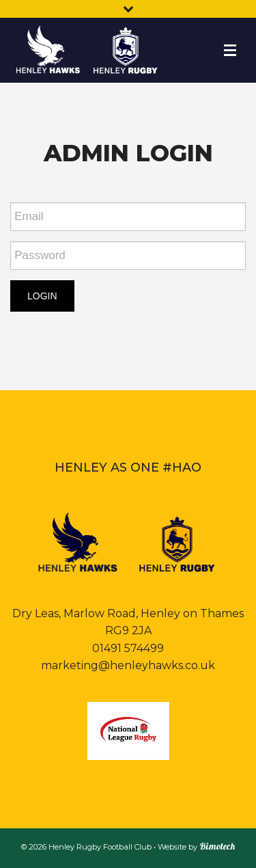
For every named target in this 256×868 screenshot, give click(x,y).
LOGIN (42, 296)
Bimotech (217, 846)
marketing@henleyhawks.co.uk (128, 665)
